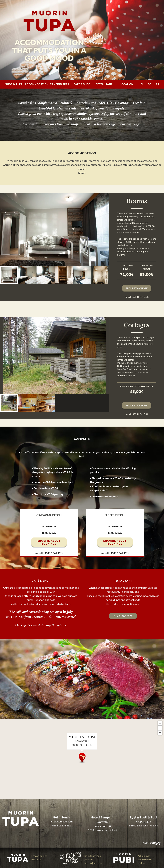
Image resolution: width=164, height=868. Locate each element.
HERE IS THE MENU (123, 616)
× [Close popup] (96, 734)
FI (142, 84)
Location (126, 84)
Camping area (60, 84)
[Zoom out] (160, 728)
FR (158, 84)
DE (150, 84)
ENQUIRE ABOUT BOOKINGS (49, 542)
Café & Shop (82, 84)
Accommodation (37, 84)
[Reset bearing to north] (160, 733)
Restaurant (104, 84)
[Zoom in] (160, 723)
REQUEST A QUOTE (137, 288)
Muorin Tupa (14, 84)
